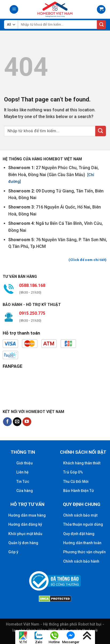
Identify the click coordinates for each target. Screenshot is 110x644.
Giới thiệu (24, 463)
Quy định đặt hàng (79, 534)
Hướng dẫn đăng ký (25, 524)
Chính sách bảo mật (80, 515)
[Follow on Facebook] (7, 422)
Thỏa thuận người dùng (83, 524)
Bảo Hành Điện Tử (79, 491)
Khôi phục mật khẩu (25, 534)
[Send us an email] (17, 422)
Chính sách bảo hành (81, 561)
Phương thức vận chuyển (84, 552)
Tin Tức (23, 482)
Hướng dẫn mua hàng (27, 515)
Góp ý (13, 552)
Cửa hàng (25, 491)
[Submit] (101, 25)
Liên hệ (22, 472)
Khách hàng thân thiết (82, 463)
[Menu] (14, 10)
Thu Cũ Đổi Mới (76, 482)
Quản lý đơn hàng (23, 543)
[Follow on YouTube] (27, 422)
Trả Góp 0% (73, 472)
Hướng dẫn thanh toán (82, 543)
